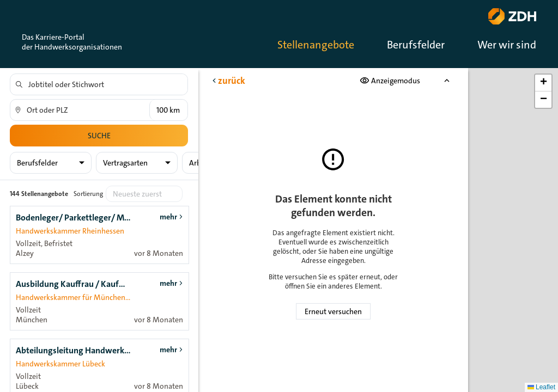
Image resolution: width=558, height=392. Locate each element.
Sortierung (88, 194)
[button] (543, 83)
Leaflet (541, 387)
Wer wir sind (507, 45)
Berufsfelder (416, 45)
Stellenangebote (316, 45)
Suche (99, 136)
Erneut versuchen (333, 311)
